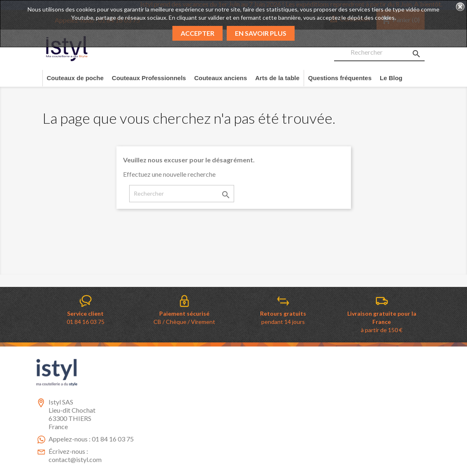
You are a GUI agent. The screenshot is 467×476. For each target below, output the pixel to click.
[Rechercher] (379, 53)
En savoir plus (261, 33)
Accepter (197, 33)
